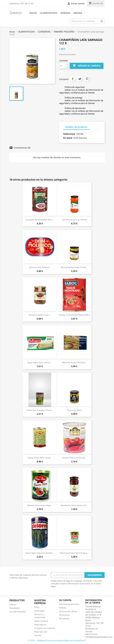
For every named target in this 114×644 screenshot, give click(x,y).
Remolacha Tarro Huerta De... (74, 505)
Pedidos (63, 608)
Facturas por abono (68, 611)
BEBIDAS (65, 13)
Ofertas (13, 604)
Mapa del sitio (41, 632)
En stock (68, 138)
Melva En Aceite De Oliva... (74, 362)
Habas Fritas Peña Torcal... (40, 458)
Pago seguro (40, 624)
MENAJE (78, 13)
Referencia (69, 134)
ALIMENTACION (49, 13)
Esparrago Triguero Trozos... (40, 410)
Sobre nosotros (41, 621)
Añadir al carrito (87, 66)
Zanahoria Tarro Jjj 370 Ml (74, 220)
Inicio (33, 13)
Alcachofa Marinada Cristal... (74, 267)
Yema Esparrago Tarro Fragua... (74, 553)
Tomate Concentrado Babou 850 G (74, 315)
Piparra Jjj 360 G (74, 410)
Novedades (15, 608)
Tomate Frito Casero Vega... (40, 505)
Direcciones (65, 615)
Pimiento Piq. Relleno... (40, 267)
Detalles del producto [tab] (76, 127)
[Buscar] (87, 21)
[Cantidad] (62, 66)
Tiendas (38, 635)
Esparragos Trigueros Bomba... (40, 553)
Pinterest (87, 79)
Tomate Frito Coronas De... (74, 458)
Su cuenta (65, 600)
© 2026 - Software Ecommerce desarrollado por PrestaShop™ (57, 640)
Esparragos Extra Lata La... (40, 362)
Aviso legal (39, 611)
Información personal (69, 604)
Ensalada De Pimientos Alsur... (40, 220)
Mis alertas (64, 619)
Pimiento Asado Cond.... (40, 315)
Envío (37, 607)
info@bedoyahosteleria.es (99, 637)
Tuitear (80, 79)
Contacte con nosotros (45, 628)
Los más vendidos (18, 612)
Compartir (73, 79)
